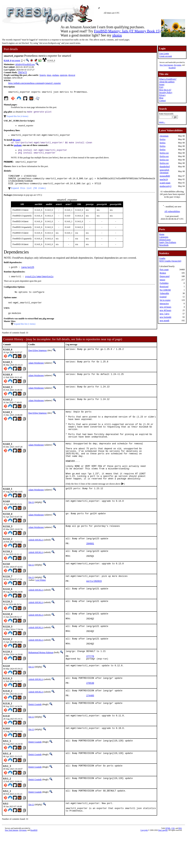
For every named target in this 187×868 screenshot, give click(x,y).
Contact (162, 101)
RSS (180, 862)
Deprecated (165, 276)
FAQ (161, 87)
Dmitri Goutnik (35, 736)
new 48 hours (165, 310)
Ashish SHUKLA (36, 562)
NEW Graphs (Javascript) (170, 261)
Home (162, 234)
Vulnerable (164, 293)
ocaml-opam (165, 183)
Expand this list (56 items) (28, 194)
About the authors (167, 82)
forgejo (43, 75)
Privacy (162, 95)
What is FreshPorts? (168, 79)
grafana (55, 75)
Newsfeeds (164, 245)
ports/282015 (94, 607)
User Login (164, 53)
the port (16, 142)
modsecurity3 (165, 186)
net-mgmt (16, 60)
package (18, 147)
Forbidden (164, 283)
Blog (161, 98)
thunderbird (165, 167)
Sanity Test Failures (168, 242)
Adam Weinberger (36, 371)
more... (162, 122)
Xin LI (31, 525)
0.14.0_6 (8, 60)
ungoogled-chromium (165, 171)
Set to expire (165, 300)
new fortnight (165, 317)
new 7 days (164, 314)
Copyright (144, 864)
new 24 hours (165, 307)
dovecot (72, 75)
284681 (90, 567)
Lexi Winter (41, 604)
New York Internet (166, 65)
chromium (164, 136)
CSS (173, 862)
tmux (49, 75)
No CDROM (165, 290)
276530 (90, 714)
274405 (90, 728)
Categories (164, 237)
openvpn (63, 75)
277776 (90, 685)
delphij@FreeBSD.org (25, 64)
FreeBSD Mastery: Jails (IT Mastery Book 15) (127, 31)
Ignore (162, 280)
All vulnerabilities (172, 211)
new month (164, 321)
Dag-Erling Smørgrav (38, 359)
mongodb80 (165, 176)
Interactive (164, 304)
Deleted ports (165, 240)
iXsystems (178, 65)
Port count (164, 270)
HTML (168, 862)
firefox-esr (164, 153)
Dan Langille (163, 864)
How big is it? (165, 90)
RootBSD (172, 68)
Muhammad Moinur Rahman (41, 680)
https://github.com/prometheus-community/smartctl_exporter (35, 84)
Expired (163, 297)
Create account (166, 56)
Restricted (164, 287)
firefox (163, 139)
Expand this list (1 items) (25, 332)
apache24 (164, 179)
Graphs (162, 258)
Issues (162, 84)
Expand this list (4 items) (17, 118)
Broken (163, 273)
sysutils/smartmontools (39, 283)
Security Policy (166, 92)
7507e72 (22, 73)
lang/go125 (28, 274)
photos (117, 35)
